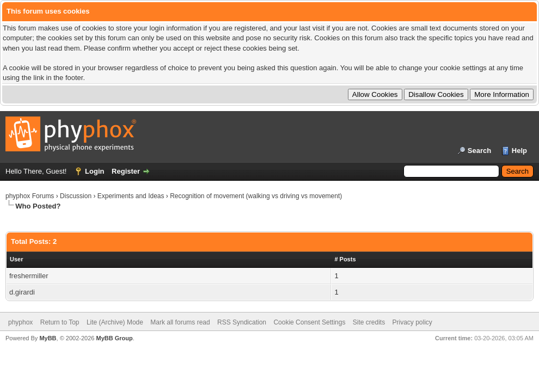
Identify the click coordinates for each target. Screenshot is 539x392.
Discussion (76, 196)
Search (479, 151)
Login (94, 171)
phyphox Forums (30, 196)
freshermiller (29, 276)
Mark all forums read (180, 322)
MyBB (48, 338)
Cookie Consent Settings (309, 322)
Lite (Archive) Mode (115, 322)
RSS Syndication (242, 322)
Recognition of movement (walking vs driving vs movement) (256, 196)
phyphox (20, 322)
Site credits (369, 322)
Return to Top (60, 322)
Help (519, 151)
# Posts (345, 259)
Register (126, 171)
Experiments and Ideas (131, 196)
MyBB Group (114, 338)
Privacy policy (412, 322)
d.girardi (22, 292)
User (16, 259)
